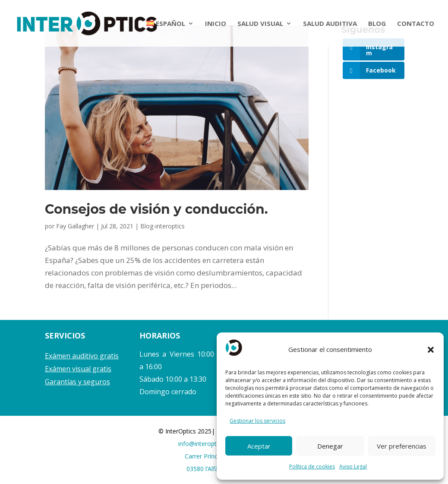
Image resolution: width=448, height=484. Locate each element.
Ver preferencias (402, 446)
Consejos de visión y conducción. (156, 209)
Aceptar (259, 446)
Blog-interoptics (162, 226)
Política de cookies (312, 467)
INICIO (216, 24)
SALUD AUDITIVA (330, 24)
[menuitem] (170, 33)
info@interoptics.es (205, 444)
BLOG (377, 24)
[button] (431, 350)
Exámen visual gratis (78, 369)
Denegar (330, 446)
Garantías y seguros (77, 382)
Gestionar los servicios (257, 421)
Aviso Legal (353, 467)
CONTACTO (416, 24)
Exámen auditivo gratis (82, 356)
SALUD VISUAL (260, 24)
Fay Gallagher (75, 226)
